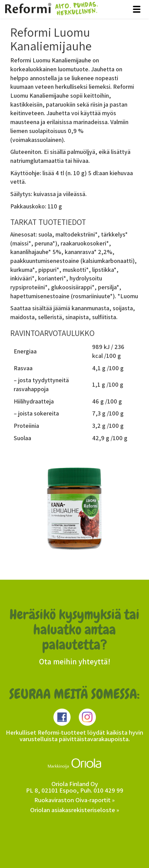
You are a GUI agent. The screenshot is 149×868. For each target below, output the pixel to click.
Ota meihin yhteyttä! (75, 662)
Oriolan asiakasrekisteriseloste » (75, 810)
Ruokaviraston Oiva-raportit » (74, 800)
